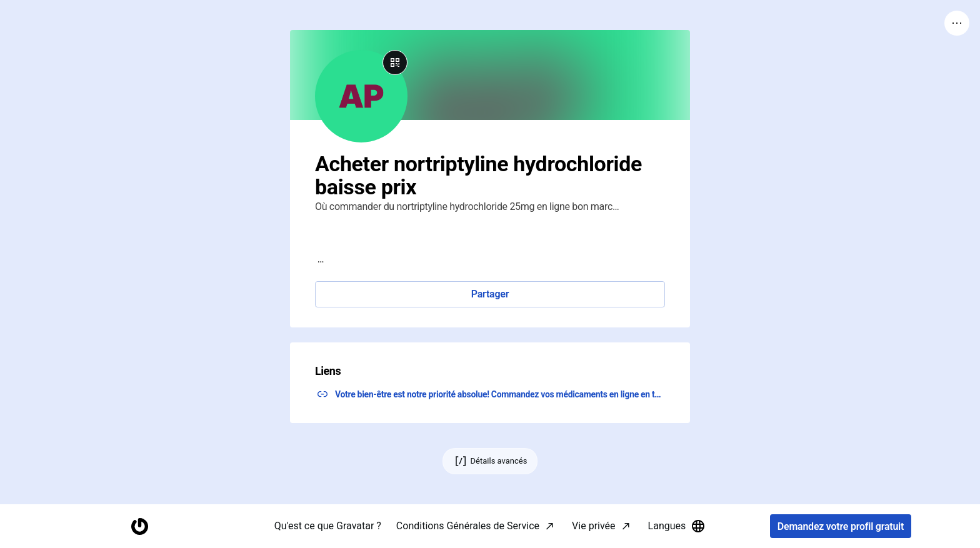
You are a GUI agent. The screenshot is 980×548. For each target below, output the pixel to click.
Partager (490, 294)
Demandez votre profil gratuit (841, 526)
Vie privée (593, 526)
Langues (677, 526)
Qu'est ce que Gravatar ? (328, 526)
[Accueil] (139, 526)
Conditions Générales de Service (468, 526)
